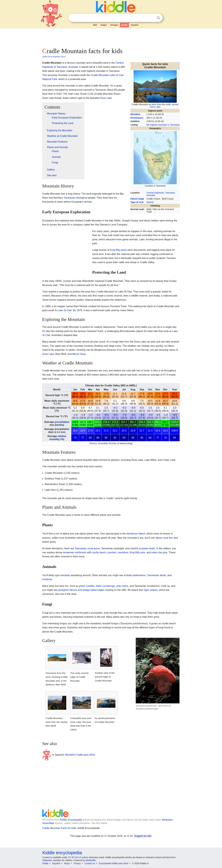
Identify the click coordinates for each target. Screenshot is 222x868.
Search (158, 18)
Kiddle (45, 863)
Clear (152, 18)
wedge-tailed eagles (94, 590)
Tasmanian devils (157, 575)
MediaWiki (91, 860)
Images (104, 25)
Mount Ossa (79, 354)
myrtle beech (99, 552)
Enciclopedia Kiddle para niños (114, 863)
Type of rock (137, 202)
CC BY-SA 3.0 (75, 857)
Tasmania (170, 193)
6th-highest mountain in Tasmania (163, 125)
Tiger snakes (151, 590)
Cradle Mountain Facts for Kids (59, 828)
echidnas (47, 579)
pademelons (139, 575)
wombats (65, 575)
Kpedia (124, 25)
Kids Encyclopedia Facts (54, 57)
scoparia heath (147, 548)
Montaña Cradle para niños (80, 755)
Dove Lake (155, 107)
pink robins (122, 586)
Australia (151, 195)
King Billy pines (118, 250)
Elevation (135, 114)
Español (135, 25)
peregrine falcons (68, 590)
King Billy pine (137, 552)
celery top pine (159, 552)
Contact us (90, 863)
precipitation (62, 422)
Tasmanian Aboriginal (75, 198)
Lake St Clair (65, 310)
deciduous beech (136, 534)
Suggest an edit (143, 836)
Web (95, 25)
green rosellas (87, 586)
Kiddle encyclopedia (71, 820)
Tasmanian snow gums (87, 548)
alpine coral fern (164, 538)
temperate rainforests (75, 552)
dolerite (150, 202)
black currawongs (105, 586)
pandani (112, 552)
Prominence (137, 118)
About (67, 863)
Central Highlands (155, 193)
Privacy (77, 863)
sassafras (123, 552)
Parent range (137, 199)
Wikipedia (47, 860)
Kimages (114, 25)
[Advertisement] (111, 37)
